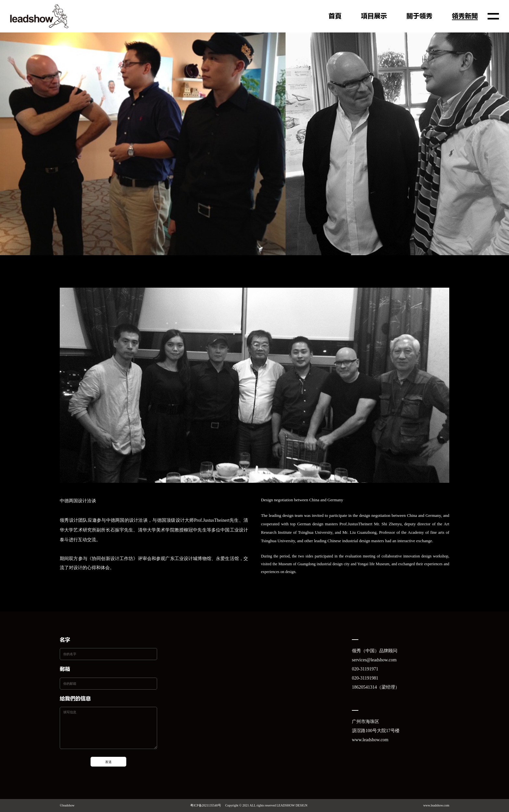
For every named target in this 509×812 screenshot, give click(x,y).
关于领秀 (419, 16)
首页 (335, 16)
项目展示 (374, 16)
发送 (108, 762)
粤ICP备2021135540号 (206, 805)
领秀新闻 (465, 16)
